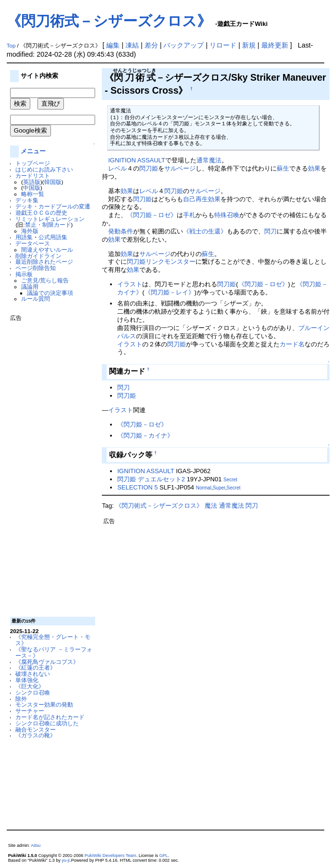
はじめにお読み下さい (44, 169)
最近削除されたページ (44, 262)
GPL (164, 856)
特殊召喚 (227, 215)
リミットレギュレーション (50, 219)
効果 (314, 168)
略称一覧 (33, 194)
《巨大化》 (30, 686)
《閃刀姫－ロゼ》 (152, 215)
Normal (204, 488)
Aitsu (36, 845)
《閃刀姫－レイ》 (170, 292)
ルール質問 (36, 299)
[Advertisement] (49, 465)
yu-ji (66, 860)
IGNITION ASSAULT (137, 160)
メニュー (33, 151)
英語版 (32, 182)
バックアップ (184, 45)
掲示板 (24, 274)
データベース (33, 243)
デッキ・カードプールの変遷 (53, 206)
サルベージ (180, 168)
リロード (223, 45)
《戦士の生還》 (205, 231)
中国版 (32, 188)
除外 (21, 699)
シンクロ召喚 (33, 692)
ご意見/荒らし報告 (45, 280)
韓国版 (53, 182)
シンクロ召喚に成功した (47, 723)
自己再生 (196, 199)
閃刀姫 (149, 168)
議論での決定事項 (50, 293)
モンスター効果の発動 (44, 704)
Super (219, 488)
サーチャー (30, 711)
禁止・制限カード (48, 225)
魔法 (211, 506)
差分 (151, 45)
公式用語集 (53, 237)
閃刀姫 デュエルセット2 (151, 479)
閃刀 (270, 231)
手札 (189, 215)
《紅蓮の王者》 (36, 667)
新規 (249, 45)
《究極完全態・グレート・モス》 (53, 640)
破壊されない (33, 674)
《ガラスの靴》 (36, 735)
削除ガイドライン (38, 256)
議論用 (30, 287)
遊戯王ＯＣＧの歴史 (41, 213)
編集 (113, 45)
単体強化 (27, 680)
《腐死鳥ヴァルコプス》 (47, 662)
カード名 (292, 344)
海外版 (30, 231)
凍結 (132, 45)
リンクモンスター (171, 262)
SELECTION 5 (137, 487)
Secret (230, 480)
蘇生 (283, 168)
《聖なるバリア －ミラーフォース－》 (54, 652)
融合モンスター (36, 729)
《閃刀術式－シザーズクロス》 (109, 21)
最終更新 (275, 45)
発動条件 (121, 231)
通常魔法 (209, 160)
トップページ (33, 163)
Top (11, 46)
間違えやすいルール (47, 250)
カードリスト (33, 176)
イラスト (130, 284)
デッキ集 (27, 200)
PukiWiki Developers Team (110, 856)
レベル (117, 168)
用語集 (24, 237)
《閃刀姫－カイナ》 (145, 435)
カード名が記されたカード (50, 717)
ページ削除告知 (36, 268)
